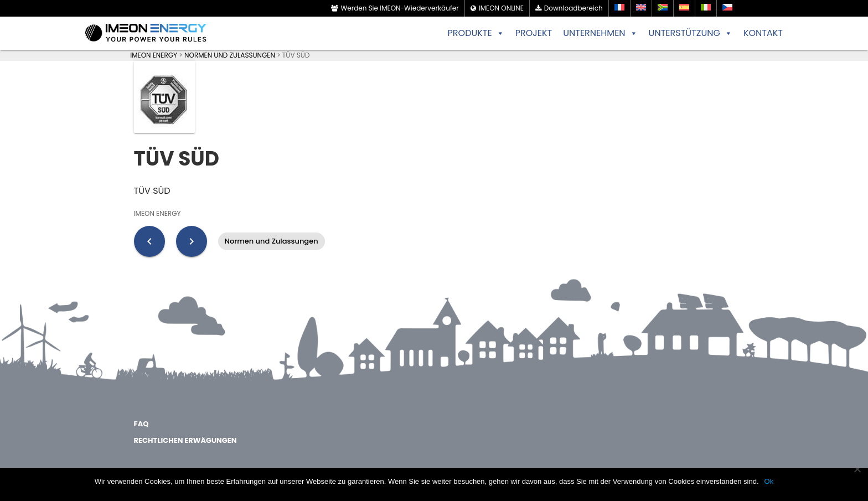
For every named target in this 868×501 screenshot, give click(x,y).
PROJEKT (534, 33)
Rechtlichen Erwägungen (185, 440)
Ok (769, 481)
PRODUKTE (476, 33)
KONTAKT (763, 33)
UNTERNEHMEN (600, 33)
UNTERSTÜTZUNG (691, 33)
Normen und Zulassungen (272, 241)
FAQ (141, 424)
